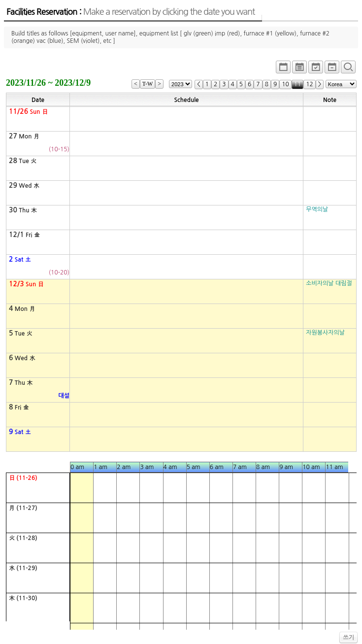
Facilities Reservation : (131, 12)
